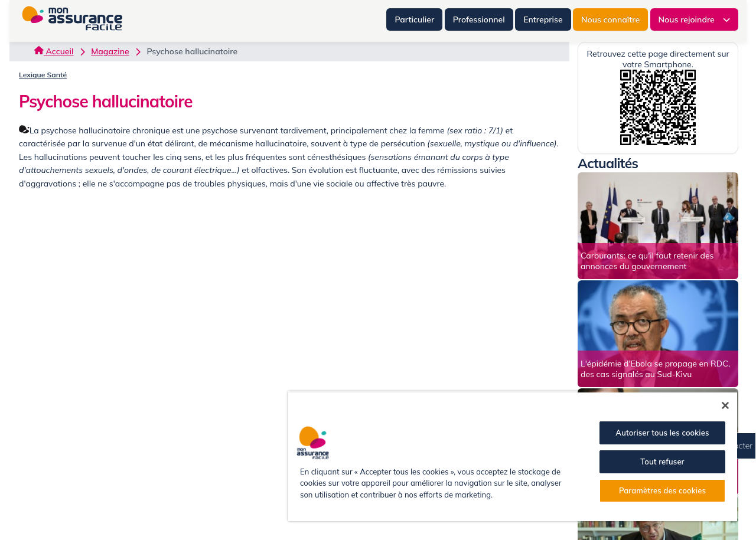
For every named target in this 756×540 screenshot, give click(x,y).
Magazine (110, 51)
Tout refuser (662, 462)
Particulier (414, 19)
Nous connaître (610, 19)
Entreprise (543, 19)
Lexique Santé (43, 75)
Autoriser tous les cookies (662, 433)
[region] (513, 456)
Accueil (54, 51)
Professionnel (479, 19)
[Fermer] (725, 405)
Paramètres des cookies (662, 490)
